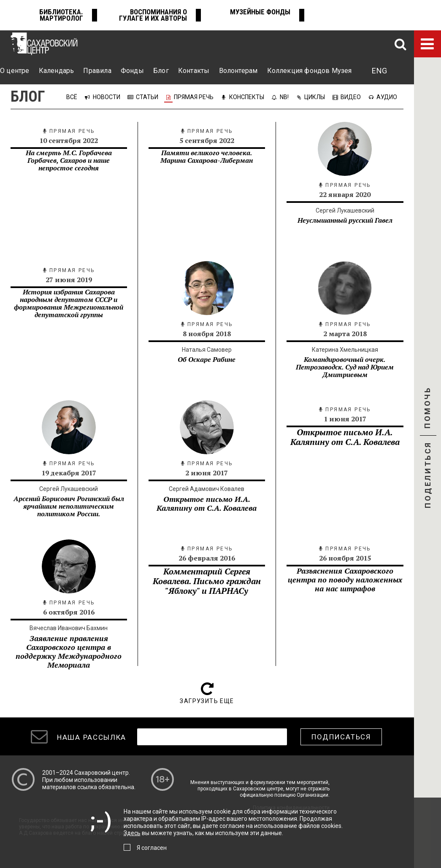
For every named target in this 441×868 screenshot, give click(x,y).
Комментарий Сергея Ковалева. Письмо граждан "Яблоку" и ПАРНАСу (207, 581)
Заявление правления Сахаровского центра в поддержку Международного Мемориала (69, 651)
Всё (72, 97)
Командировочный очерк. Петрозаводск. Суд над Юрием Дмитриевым (345, 367)
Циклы (315, 97)
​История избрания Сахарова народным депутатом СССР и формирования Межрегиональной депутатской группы (69, 303)
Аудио (387, 97)
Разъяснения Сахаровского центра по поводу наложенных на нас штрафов (345, 580)
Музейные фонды (260, 12)
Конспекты (247, 97)
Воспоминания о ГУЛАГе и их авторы (153, 15)
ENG (379, 71)
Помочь (427, 415)
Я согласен (152, 848)
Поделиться (428, 476)
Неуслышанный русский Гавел (345, 220)
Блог (161, 71)
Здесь (132, 833)
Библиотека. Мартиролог (61, 15)
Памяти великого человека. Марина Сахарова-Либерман (207, 156)
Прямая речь (194, 97)
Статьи (147, 97)
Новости (107, 97)
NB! (284, 97)
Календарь (57, 71)
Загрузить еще (207, 701)
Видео (351, 97)
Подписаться (341, 737)
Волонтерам (238, 71)
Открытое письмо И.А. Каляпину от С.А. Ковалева (207, 503)
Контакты (194, 71)
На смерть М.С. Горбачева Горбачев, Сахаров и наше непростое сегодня (69, 160)
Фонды (132, 71)
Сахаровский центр (101, 773)
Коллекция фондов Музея (310, 71)
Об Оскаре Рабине (207, 359)
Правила (97, 71)
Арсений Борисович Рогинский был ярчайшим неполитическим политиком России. (69, 506)
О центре (15, 71)
